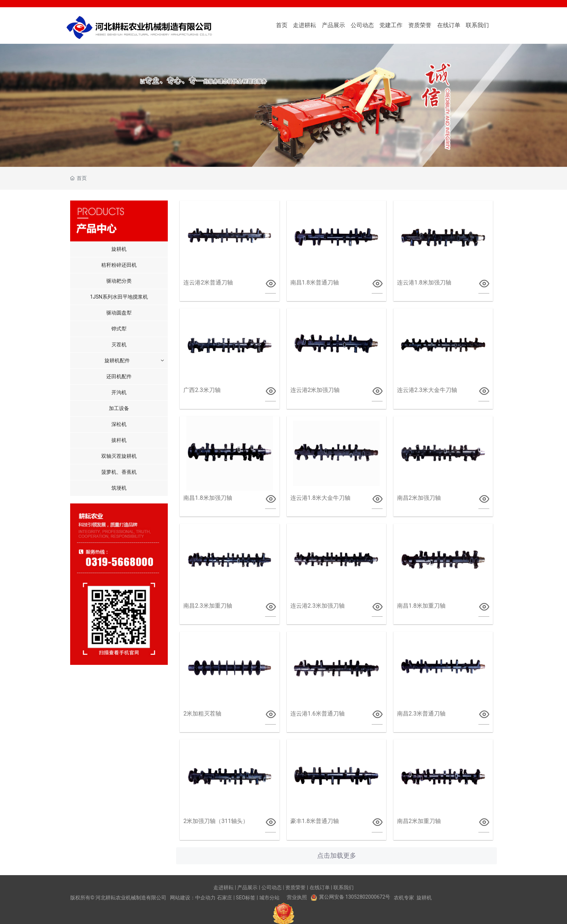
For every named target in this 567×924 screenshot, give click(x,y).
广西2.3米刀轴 (202, 390)
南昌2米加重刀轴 (419, 821)
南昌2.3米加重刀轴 (208, 606)
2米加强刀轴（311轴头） (216, 821)
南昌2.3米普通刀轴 (421, 714)
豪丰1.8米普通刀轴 (315, 821)
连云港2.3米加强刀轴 (317, 606)
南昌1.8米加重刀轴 (421, 606)
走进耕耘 (223, 887)
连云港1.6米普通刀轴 (317, 714)
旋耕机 (424, 898)
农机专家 (404, 898)
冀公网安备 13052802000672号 (355, 897)
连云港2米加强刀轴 (315, 390)
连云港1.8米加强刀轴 (424, 282)
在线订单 (320, 887)
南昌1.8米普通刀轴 (315, 282)
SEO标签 (246, 898)
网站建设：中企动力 (193, 898)
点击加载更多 (337, 856)
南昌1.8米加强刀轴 (208, 498)
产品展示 (247, 887)
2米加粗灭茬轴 (202, 714)
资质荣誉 (295, 887)
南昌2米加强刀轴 (419, 498)
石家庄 (225, 898)
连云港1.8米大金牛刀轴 (320, 498)
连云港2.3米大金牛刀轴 (427, 390)
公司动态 (272, 887)
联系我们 (344, 887)
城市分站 (269, 898)
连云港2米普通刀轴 (208, 282)
